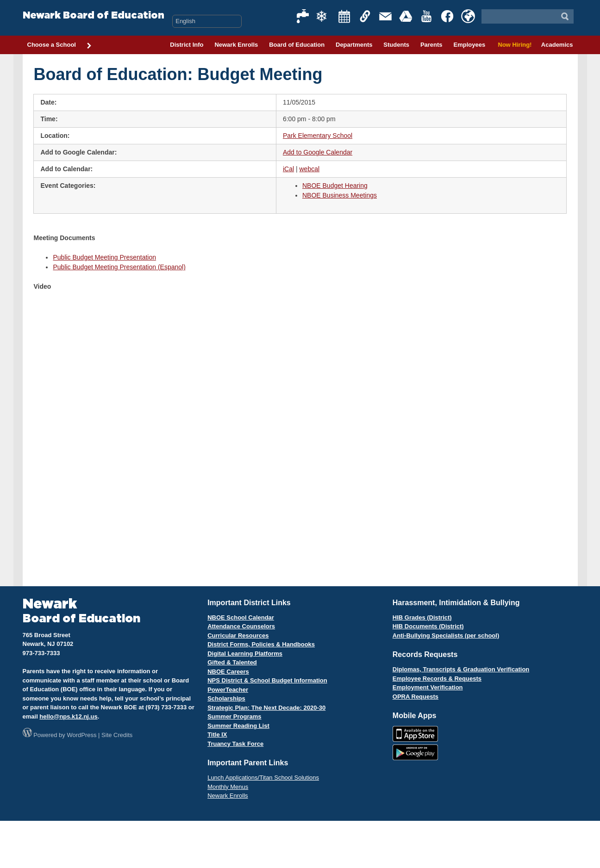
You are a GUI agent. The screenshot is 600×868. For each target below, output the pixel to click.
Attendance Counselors (241, 626)
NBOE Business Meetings (340, 195)
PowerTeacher (228, 690)
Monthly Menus (228, 787)
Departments (354, 45)
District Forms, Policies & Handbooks (261, 644)
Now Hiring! (513, 45)
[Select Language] (207, 21)
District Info (187, 45)
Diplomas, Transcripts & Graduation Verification (461, 669)
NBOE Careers (228, 672)
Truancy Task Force (235, 744)
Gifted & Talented (232, 662)
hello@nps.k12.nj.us (68, 716)
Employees (469, 45)
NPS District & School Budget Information (267, 680)
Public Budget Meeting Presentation (104, 257)
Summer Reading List (238, 726)
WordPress (81, 735)
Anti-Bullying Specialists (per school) (446, 635)
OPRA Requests (416, 697)
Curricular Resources (238, 635)
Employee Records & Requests (437, 679)
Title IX (217, 735)
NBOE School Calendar (241, 617)
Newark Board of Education (94, 15)
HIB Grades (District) (422, 617)
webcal (309, 169)
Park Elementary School (318, 136)
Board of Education (297, 45)
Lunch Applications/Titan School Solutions (263, 778)
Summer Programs (234, 716)
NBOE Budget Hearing (335, 186)
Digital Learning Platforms (245, 654)
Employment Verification (428, 687)
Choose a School (60, 45)
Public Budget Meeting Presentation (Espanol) (119, 267)
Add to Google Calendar (318, 152)
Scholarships (226, 698)
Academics (557, 45)
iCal (288, 169)
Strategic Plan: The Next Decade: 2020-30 (266, 708)
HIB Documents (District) (428, 626)
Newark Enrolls (236, 45)
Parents (431, 45)
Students (396, 45)
